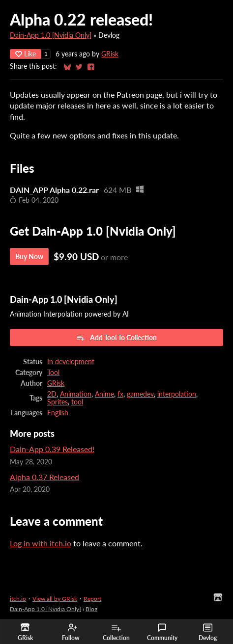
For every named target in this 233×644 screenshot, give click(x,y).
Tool (53, 373)
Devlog (208, 632)
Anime (104, 394)
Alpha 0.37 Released (44, 477)
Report (92, 599)
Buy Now (29, 256)
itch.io (18, 599)
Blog (91, 609)
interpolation (177, 394)
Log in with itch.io (41, 543)
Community (162, 632)
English (58, 413)
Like (26, 54)
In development (71, 362)
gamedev (140, 394)
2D (52, 394)
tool (77, 402)
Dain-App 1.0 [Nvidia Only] (51, 35)
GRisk (110, 54)
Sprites (58, 402)
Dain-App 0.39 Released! (52, 449)
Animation (76, 394)
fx (120, 394)
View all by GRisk (55, 599)
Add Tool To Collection (116, 338)
